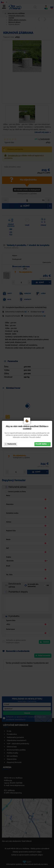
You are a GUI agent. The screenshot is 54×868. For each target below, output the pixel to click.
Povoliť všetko (42, 444)
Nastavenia (10, 444)
